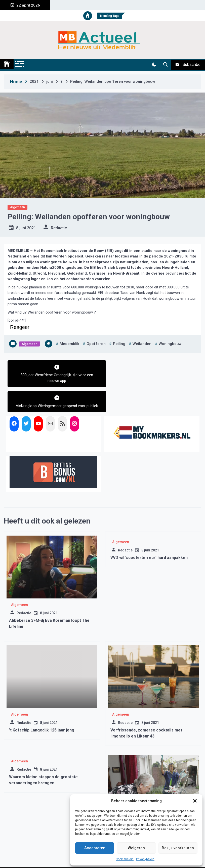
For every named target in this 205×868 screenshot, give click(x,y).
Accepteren (95, 848)
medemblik (69, 344)
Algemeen (17, 207)
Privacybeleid (145, 859)
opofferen (96, 344)
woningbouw (170, 344)
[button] (195, 801)
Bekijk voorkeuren (178, 848)
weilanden (142, 344)
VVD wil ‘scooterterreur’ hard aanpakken (149, 532)
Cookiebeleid (125, 859)
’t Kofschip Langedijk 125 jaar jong (42, 705)
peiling (119, 344)
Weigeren (136, 848)
